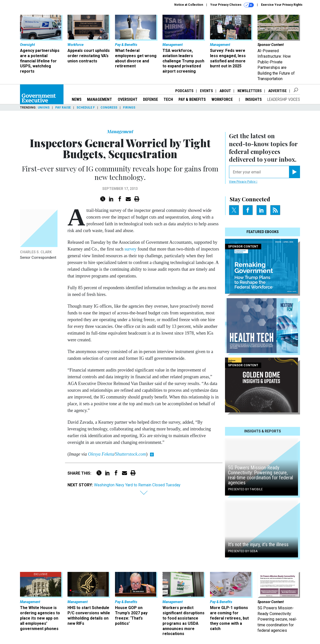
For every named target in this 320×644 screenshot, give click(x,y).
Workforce (223, 99)
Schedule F (86, 108)
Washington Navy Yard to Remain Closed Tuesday (137, 485)
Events (206, 91)
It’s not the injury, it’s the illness (258, 544)
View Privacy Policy (243, 182)
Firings (129, 108)
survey (130, 249)
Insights (253, 99)
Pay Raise (63, 108)
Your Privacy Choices (232, 5)
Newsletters (250, 91)
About (225, 91)
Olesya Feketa (101, 454)
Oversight (128, 99)
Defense (150, 99)
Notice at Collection (189, 5)
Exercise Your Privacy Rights (282, 5)
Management (99, 99)
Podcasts (184, 91)
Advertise (277, 91)
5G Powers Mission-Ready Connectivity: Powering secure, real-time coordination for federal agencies (260, 475)
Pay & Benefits (192, 99)
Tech (168, 99)
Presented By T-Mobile (245, 489)
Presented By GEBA (243, 551)
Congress (109, 108)
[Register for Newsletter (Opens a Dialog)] (294, 172)
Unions (44, 108)
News (77, 99)
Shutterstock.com (130, 454)
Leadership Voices (284, 99)
